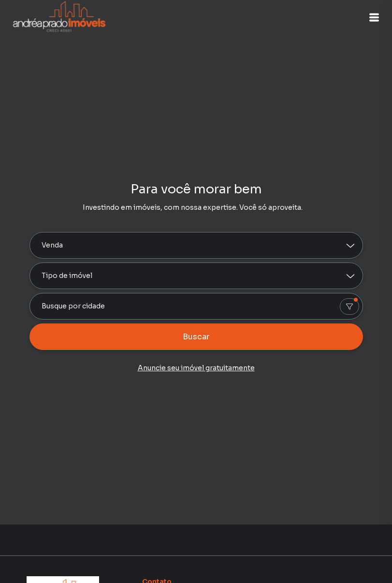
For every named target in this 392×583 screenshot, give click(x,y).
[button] (368, 17)
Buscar (196, 337)
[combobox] (196, 306)
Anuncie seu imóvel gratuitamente (196, 368)
